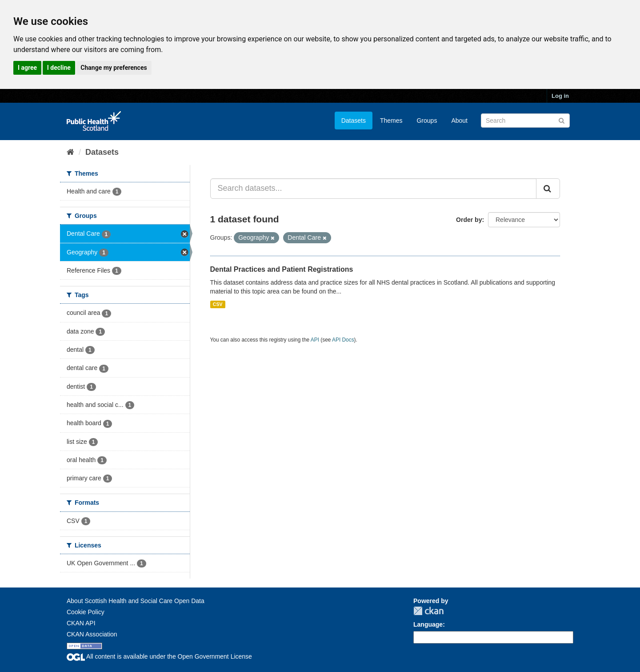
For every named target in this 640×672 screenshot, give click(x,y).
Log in (560, 96)
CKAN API (81, 623)
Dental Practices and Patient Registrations (282, 269)
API (315, 340)
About (459, 121)
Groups (427, 121)
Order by (469, 220)
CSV (218, 304)
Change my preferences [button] (114, 68)
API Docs (343, 340)
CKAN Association (92, 634)
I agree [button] (27, 68)
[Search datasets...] (374, 189)
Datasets (354, 121)
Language (428, 624)
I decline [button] (59, 68)
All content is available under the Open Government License (159, 656)
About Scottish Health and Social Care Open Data (136, 601)
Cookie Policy (86, 612)
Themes (391, 121)
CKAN (428, 611)
